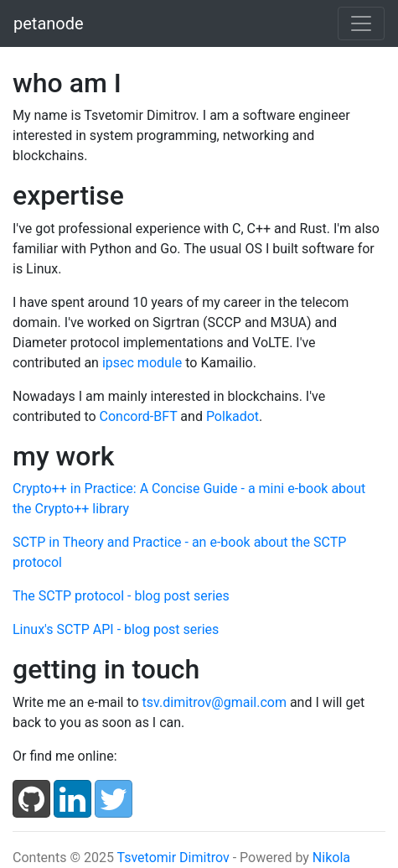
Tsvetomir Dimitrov (173, 858)
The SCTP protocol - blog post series (121, 596)
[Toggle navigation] (361, 23)
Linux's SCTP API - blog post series (116, 629)
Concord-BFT (139, 416)
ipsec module (142, 363)
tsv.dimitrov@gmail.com (215, 702)
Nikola (331, 858)
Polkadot (233, 416)
